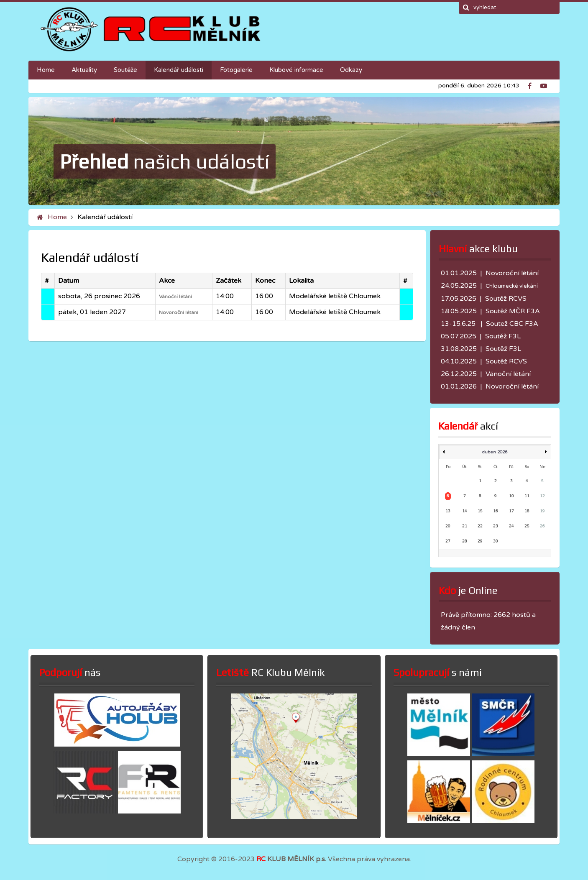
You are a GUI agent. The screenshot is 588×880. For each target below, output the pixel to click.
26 (542, 526)
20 (448, 526)
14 (465, 511)
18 (527, 511)
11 (527, 496)
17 (511, 511)
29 (480, 541)
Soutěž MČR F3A (513, 311)
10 (511, 496)
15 (480, 511)
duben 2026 (495, 452)
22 (480, 526)
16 (496, 511)
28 (465, 541)
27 (448, 541)
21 (465, 526)
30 (496, 541)
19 (542, 511)
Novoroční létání (179, 312)
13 (448, 511)
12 (542, 496)
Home (57, 217)
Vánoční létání (175, 297)
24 (511, 526)
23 (496, 526)
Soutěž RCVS (506, 299)
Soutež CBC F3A (512, 324)
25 (527, 526)
